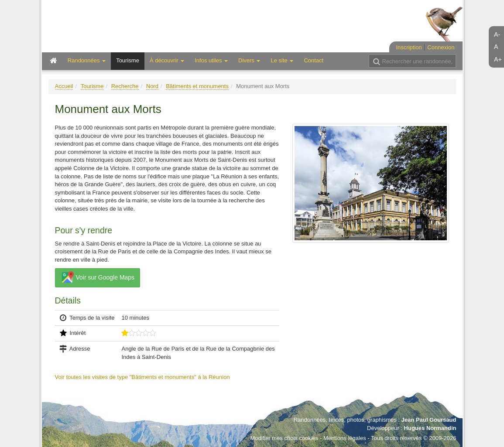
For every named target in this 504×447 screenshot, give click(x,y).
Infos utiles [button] (211, 60)
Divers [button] (249, 60)
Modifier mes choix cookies (284, 438)
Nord (152, 86)
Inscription (409, 47)
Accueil (64, 86)
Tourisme (128, 60)
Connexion (441, 47)
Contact (314, 60)
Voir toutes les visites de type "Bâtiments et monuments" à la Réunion (142, 377)
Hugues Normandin (430, 428)
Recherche (125, 86)
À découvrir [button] (167, 60)
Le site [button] (282, 60)
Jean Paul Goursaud (429, 420)
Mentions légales (345, 438)
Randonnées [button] (87, 60)
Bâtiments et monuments (197, 86)
